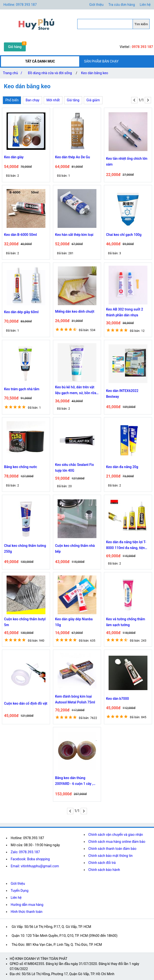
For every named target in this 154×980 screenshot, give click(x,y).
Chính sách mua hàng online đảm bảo (117, 842)
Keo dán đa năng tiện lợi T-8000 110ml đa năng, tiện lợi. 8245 (126, 545)
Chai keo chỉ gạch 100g (124, 235)
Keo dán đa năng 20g (122, 467)
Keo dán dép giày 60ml (21, 312)
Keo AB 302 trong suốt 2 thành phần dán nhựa (125, 312)
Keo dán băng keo (95, 73)
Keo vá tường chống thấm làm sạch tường (126, 622)
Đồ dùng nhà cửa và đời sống (50, 73)
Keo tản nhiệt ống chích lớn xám (127, 161)
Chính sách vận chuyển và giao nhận (116, 835)
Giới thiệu (18, 884)
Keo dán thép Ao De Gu (73, 157)
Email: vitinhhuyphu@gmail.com (35, 866)
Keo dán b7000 (118, 699)
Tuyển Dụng (20, 891)
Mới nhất (53, 100)
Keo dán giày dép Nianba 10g (74, 622)
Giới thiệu (97, 5)
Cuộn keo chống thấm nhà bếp (75, 549)
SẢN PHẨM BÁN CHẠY (101, 61)
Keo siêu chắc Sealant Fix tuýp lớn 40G (74, 468)
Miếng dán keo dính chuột (75, 311)
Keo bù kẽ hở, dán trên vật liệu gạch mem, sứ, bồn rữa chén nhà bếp (76, 390)
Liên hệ (145, 5)
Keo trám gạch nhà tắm (22, 389)
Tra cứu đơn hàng (122, 5)
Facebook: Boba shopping (30, 859)
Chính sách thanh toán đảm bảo (112, 849)
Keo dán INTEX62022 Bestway (122, 394)
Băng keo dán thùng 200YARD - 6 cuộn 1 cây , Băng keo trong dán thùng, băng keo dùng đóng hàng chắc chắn (75, 781)
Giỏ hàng (15, 47)
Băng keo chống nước (21, 467)
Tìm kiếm (141, 24)
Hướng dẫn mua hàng (27, 905)
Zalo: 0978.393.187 (25, 852)
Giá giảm (93, 100)
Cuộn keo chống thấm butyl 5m (25, 622)
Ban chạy (32, 100)
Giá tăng (73, 100)
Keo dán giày (14, 157)
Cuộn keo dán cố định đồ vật (26, 703)
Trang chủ (13, 73)
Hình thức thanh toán (27, 912)
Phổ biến (12, 100)
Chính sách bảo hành (104, 870)
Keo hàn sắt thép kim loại (74, 235)
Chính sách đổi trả (102, 863)
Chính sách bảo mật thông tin (111, 856)
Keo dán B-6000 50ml (21, 235)
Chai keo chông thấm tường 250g (25, 549)
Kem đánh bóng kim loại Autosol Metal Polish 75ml (75, 699)
